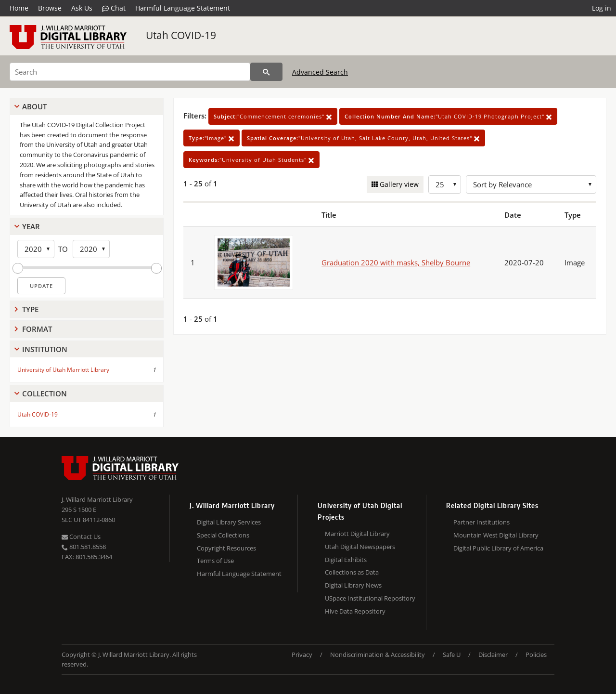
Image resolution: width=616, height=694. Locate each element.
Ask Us (82, 8)
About (34, 106)
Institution (45, 349)
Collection (45, 393)
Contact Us (81, 537)
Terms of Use (215, 561)
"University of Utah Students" (251, 160)
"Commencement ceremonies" (273, 116)
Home (19, 8)
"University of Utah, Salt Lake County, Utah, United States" (363, 138)
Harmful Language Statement (183, 8)
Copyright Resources (226, 548)
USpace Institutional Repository (370, 598)
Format (37, 329)
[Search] (130, 72)
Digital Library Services (229, 522)
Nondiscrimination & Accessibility (378, 655)
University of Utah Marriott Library (63, 370)
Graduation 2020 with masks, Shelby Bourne (396, 262)
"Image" (212, 138)
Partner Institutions (481, 522)
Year (31, 226)
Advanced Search (320, 72)
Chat (114, 8)
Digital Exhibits (346, 560)
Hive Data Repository (355, 611)
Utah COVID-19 (181, 35)
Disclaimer (493, 655)
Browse (50, 8)
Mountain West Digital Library (496, 535)
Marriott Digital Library (357, 534)
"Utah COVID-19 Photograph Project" (448, 116)
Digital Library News (353, 585)
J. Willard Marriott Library (97, 499)
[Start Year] (36, 249)
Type (30, 309)
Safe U (452, 655)
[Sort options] (531, 184)
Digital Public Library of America (498, 548)
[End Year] (91, 249)
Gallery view (398, 184)
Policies (536, 655)
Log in (602, 8)
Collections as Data (352, 572)
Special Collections (223, 535)
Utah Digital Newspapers (360, 547)
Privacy (302, 655)
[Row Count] (445, 184)
